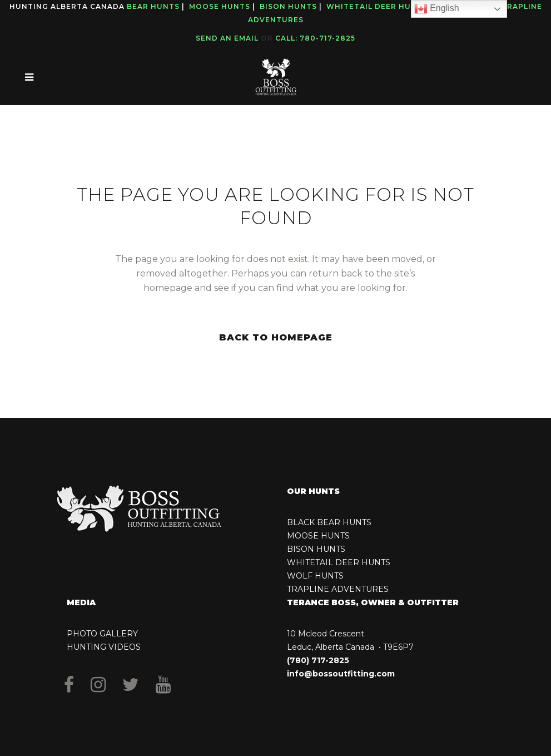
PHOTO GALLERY (102, 634)
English (437, 9)
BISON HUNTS (316, 549)
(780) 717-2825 (318, 660)
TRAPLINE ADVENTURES (338, 589)
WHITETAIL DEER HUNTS (339, 562)
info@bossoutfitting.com (341, 674)
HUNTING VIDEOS (104, 647)
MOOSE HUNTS (318, 536)
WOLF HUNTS (315, 576)
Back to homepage (276, 337)
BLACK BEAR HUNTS (329, 522)
